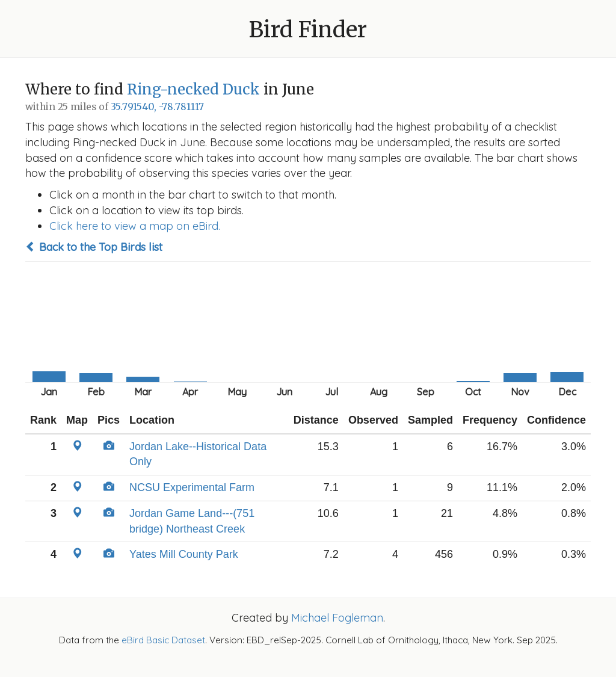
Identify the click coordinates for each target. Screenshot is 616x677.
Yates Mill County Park (184, 554)
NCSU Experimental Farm (192, 487)
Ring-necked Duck (193, 89)
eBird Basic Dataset (163, 640)
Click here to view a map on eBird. (135, 226)
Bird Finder (308, 30)
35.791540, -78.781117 (157, 107)
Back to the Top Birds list (94, 247)
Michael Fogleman (337, 618)
